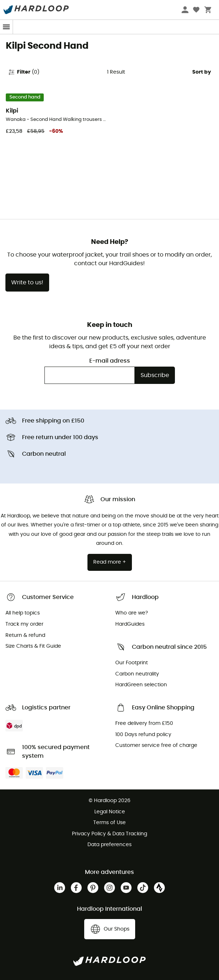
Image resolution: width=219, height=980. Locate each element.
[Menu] (7, 27)
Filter (24, 72)
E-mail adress (110, 361)
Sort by (202, 72)
